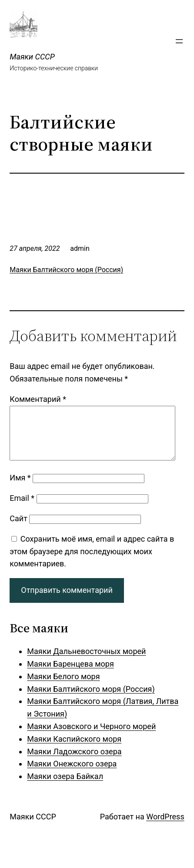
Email (22, 508)
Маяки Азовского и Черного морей (91, 737)
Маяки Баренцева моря (70, 674)
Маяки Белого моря (63, 687)
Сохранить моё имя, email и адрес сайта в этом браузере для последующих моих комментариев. (92, 562)
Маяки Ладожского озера (74, 762)
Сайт (18, 529)
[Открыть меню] (179, 41)
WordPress (165, 827)
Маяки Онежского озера (72, 774)
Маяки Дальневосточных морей (86, 662)
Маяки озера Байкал (65, 787)
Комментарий (38, 399)
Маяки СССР (32, 57)
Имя (20, 488)
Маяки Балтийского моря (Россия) (66, 270)
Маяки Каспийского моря (74, 749)
